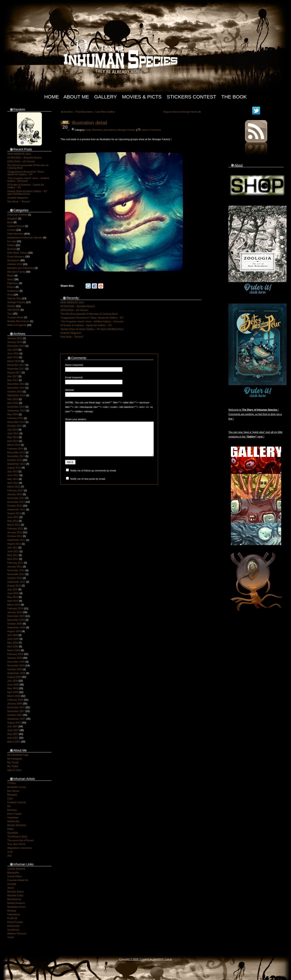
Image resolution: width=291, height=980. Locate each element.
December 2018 (16, 346)
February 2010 (15, 608)
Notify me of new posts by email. (88, 486)
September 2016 (16, 395)
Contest (12, 230)
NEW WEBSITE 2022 (19, 154)
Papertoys (13, 283)
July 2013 (13, 471)
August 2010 (14, 586)
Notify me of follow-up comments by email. (94, 477)
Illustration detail (89, 123)
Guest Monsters (16, 257)
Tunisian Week (15, 317)
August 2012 (14, 513)
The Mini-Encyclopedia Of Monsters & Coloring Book (89, 314)
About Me (76, 97)
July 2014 (13, 430)
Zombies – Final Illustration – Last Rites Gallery (89, 112)
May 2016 (13, 399)
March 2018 (14, 361)
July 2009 (13, 635)
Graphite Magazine (18, 198)
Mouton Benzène (17, 825)
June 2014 (13, 433)
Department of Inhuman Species (25, 238)
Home (52, 97)
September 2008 (16, 673)
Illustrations (14, 260)
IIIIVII (160, 959)
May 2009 (13, 643)
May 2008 (13, 688)
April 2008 (13, 692)
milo (155, 959)
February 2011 (15, 563)
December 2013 (16, 452)
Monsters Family (16, 272)
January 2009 (15, 658)
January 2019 (15, 342)
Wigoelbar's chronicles (20, 848)
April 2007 (13, 738)
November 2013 (16, 456)
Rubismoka (14, 926)
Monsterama (14, 899)
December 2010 (16, 570)
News (11, 279)
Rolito (11, 829)
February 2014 (15, 449)
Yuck (10, 852)
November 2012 (16, 502)
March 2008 (14, 696)
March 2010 (14, 605)
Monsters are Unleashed (21, 268)
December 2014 (16, 422)
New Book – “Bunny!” (19, 201)
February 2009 (15, 654)
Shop (10, 295)
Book (10, 222)
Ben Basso (13, 791)
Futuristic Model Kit (18, 880)
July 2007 (13, 726)
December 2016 (16, 384)
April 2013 (13, 483)
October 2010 (15, 578)
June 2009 (13, 639)
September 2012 (16, 509)
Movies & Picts (142, 97)
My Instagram (15, 759)
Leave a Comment (151, 130)
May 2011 (13, 555)
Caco (10, 798)
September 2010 (16, 582)
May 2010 (13, 597)
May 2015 (13, 414)
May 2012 (13, 521)
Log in (169, 959)
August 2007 (14, 723)
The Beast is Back (17, 837)
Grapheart (13, 817)
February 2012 (15, 529)
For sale (12, 241)
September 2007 (16, 719)
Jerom (11, 888)
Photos (11, 287)
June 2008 (13, 685)
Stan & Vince (14, 770)
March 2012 (14, 525)
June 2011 (13, 551)
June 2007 (13, 730)
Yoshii (11, 937)
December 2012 (16, 498)
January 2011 (15, 567)
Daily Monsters (16, 234)
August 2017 (14, 372)
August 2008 (14, 677)
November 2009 (16, 620)
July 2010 (13, 589)
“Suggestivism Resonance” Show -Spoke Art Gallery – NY (26, 173)
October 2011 (15, 536)
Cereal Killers (15, 876)
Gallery (106, 97)
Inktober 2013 (15, 264)
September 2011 (16, 540)
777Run (12, 783)
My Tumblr (13, 762)
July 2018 (13, 350)
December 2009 (16, 616)
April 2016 (13, 403)
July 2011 (13, 548)
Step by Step (14, 298)
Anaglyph (13, 218)
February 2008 (15, 700)
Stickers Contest (191, 97)
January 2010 (15, 612)
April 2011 (13, 559)
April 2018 (13, 357)
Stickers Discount (17, 933)
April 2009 (13, 646)
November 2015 (16, 407)
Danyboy (12, 810)
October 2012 (15, 506)
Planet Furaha (15, 922)
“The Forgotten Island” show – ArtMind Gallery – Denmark (92, 321)
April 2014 (13, 441)
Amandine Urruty (17, 787)
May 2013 (13, 479)
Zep (9, 856)
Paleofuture (14, 914)
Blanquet (12, 795)
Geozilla (12, 884)
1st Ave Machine (16, 869)
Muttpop (12, 911)
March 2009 (14, 650)
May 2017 (13, 380)
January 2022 (15, 338)
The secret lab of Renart (21, 840)
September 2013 (16, 464)
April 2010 (13, 601)
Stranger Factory (17, 302)
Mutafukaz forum (17, 907)
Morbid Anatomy (16, 903)
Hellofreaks (14, 821)
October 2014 (15, 426)
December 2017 (16, 365)
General (12, 249)
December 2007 (16, 707)
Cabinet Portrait (16, 226)
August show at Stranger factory (181, 112)
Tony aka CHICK (16, 844)
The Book (234, 97)
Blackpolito (13, 873)
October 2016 (15, 392)
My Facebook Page (18, 755)
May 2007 (13, 734)
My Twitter (13, 766)
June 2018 (13, 353)
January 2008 (15, 704)
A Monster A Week (17, 215)
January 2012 (15, 532)
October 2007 (15, 715)
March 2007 (14, 742)
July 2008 (13, 681)
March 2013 (14, 487)
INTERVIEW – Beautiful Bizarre (25, 158)
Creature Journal (17, 802)
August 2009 (14, 631)
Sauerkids (13, 833)
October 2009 (15, 624)
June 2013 (13, 475)
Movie (11, 276)
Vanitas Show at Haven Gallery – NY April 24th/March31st (27, 193)
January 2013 (15, 494)
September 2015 (16, 411)
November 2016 (16, 388)
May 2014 (13, 437)
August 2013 (14, 468)
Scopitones (13, 930)
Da (9, 806)
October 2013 (15, 460)
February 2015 (15, 418)
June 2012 (13, 517)
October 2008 (15, 669)
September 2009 (16, 627)
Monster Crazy (15, 895)
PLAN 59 (12, 918)
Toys (10, 314)
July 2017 (13, 376)
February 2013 (15, 490)
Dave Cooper (15, 814)
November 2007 (16, 711)
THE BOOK (14, 310)
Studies (12, 306)
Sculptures (13, 291)
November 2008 (16, 665)
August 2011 (14, 544)
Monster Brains (16, 892)
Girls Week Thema (18, 253)
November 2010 (16, 574)
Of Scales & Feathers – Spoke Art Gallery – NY (86, 325)
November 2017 (16, 369)
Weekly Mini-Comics (18, 321)
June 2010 (13, 593)
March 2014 (14, 445)
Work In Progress (17, 325)
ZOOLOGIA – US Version (21, 161)
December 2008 (16, 662)
